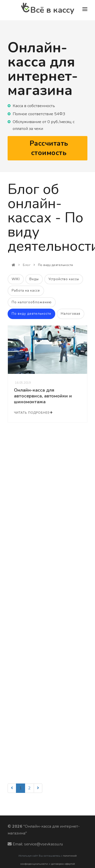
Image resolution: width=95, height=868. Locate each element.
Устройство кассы (64, 279)
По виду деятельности (31, 314)
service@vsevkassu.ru (43, 844)
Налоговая (71, 314)
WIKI (16, 279)
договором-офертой (63, 864)
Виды (34, 279)
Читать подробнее (33, 413)
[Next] (38, 788)
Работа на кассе (26, 291)
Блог (27, 265)
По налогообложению (32, 302)
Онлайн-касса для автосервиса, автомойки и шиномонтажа (43, 396)
